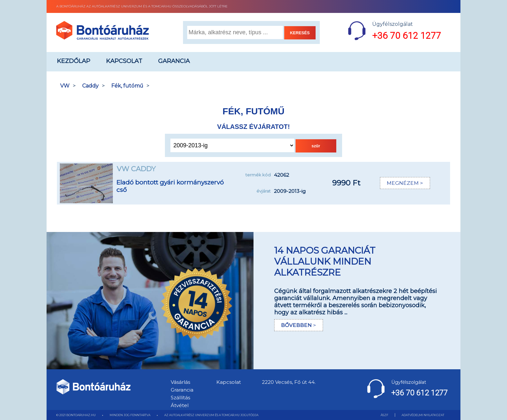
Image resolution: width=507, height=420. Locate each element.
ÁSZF (384, 415)
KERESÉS (300, 33)
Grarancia (182, 390)
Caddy (90, 86)
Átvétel (180, 405)
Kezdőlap (74, 61)
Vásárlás (180, 382)
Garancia (174, 61)
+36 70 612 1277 (407, 36)
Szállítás (180, 398)
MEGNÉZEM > (405, 183)
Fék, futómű (127, 86)
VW (65, 86)
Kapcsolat (124, 61)
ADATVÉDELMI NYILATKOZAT (423, 415)
